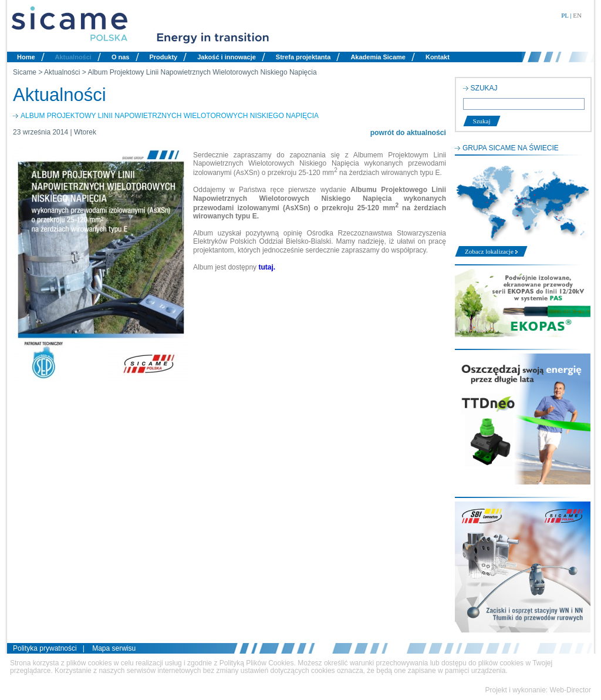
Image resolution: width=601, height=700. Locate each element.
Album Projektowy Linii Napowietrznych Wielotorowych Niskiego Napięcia (202, 72)
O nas (121, 57)
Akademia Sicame (378, 57)
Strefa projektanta (303, 57)
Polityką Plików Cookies (257, 663)
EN (577, 15)
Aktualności (73, 57)
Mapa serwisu (114, 648)
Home (26, 57)
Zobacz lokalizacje (491, 251)
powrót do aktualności (408, 133)
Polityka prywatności (45, 648)
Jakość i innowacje (227, 57)
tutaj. (267, 267)
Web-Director (570, 690)
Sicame (25, 72)
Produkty (164, 57)
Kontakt (438, 57)
